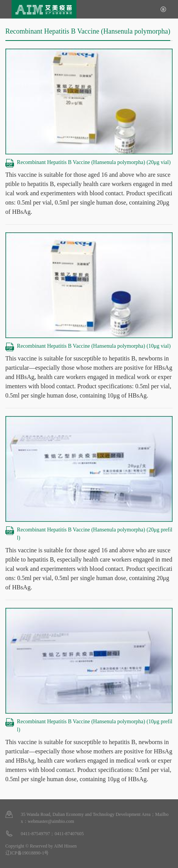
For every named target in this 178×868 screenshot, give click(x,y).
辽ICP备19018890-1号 (27, 853)
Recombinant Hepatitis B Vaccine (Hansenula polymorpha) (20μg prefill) (89, 533)
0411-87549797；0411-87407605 (52, 834)
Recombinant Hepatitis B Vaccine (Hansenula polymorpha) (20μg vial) (88, 162)
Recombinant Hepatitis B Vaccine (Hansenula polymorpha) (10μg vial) (88, 346)
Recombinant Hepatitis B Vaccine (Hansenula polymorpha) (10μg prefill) (89, 725)
